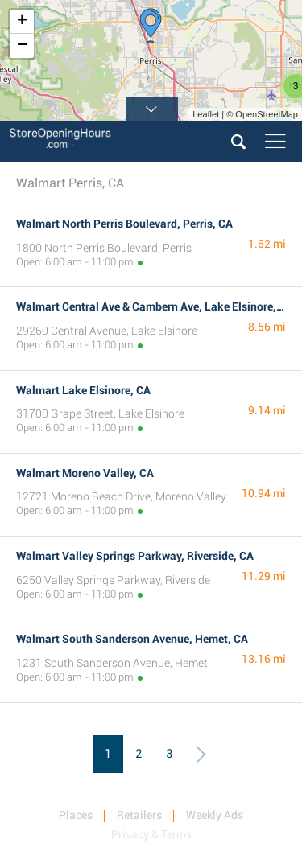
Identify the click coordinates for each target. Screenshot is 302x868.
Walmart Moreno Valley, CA (85, 473)
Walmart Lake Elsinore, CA (83, 390)
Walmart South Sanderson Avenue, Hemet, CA (132, 639)
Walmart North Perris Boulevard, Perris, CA (124, 224)
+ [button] (22, 22)
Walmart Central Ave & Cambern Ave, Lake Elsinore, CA (155, 306)
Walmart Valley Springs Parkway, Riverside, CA (135, 556)
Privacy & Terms (151, 834)
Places (76, 815)
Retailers (139, 815)
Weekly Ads (215, 815)
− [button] (22, 46)
